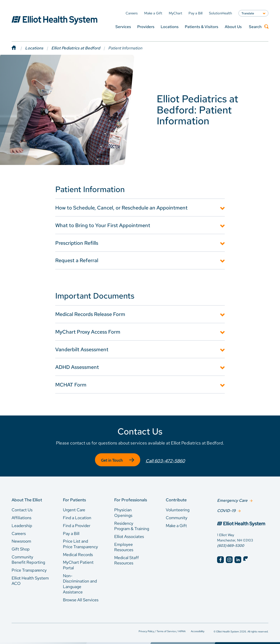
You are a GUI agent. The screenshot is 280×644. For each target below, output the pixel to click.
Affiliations (21, 516)
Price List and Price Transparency (80, 542)
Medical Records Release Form (90, 314)
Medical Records (78, 552)
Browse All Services (81, 598)
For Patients (74, 498)
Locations (170, 27)
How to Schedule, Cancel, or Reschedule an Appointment (121, 208)
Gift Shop (21, 547)
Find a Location (77, 516)
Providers (146, 27)
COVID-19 (226, 508)
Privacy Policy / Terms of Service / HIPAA (162, 629)
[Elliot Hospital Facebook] (220, 557)
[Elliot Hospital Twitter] (247, 557)
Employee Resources (124, 545)
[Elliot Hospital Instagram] (229, 557)
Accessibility (198, 629)
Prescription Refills (77, 243)
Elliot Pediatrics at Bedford (76, 48)
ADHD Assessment (77, 367)
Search (259, 27)
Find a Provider (77, 523)
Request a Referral (77, 260)
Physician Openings (123, 511)
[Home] (18, 48)
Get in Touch (111, 460)
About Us (233, 27)
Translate (248, 13)
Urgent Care (74, 508)
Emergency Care (232, 498)
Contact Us (22, 508)
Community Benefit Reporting (28, 558)
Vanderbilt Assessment (82, 349)
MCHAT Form (71, 385)
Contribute (176, 498)
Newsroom (21, 539)
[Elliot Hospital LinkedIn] (238, 557)
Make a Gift (176, 523)
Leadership (22, 523)
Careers (19, 531)
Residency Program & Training (132, 524)
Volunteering (178, 508)
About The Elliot (27, 498)
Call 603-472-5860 (166, 460)
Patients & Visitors (202, 27)
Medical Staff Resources (127, 558)
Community (177, 516)
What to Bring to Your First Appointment (103, 225)
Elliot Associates (129, 534)
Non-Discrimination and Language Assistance (80, 582)
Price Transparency (29, 568)
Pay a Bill (71, 531)
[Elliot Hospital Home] (243, 522)
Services (123, 27)
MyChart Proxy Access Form (88, 332)
